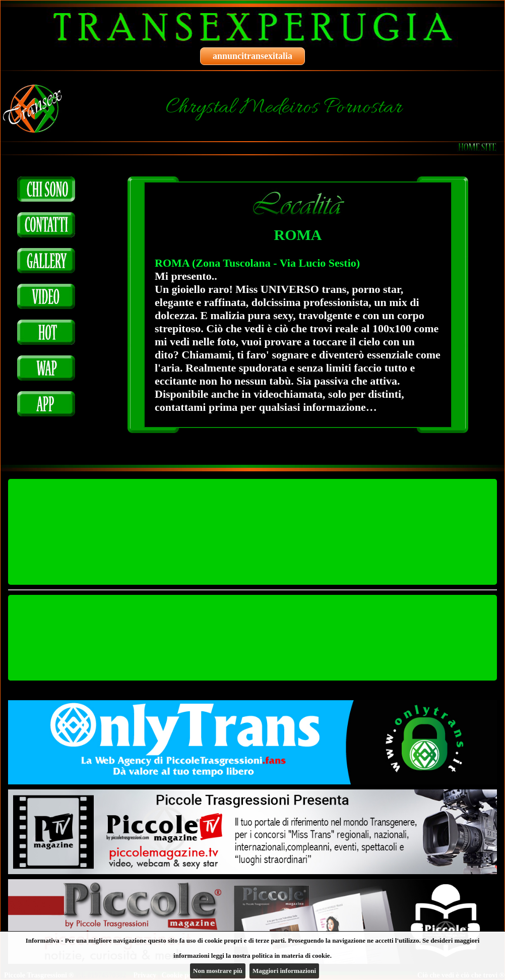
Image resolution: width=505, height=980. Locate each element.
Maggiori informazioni (284, 971)
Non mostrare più (218, 971)
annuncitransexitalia (252, 56)
